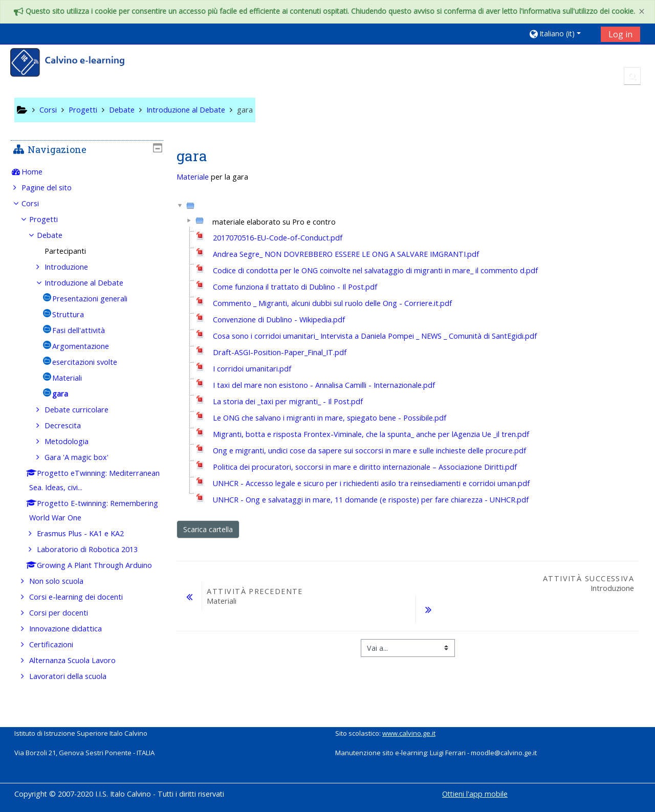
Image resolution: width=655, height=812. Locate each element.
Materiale (193, 177)
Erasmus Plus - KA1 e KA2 (88, 533)
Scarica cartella (208, 529)
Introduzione (74, 267)
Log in (620, 34)
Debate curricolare (84, 410)
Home (39, 172)
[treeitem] (86, 172)
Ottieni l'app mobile (475, 794)
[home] (74, 64)
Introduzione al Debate (92, 283)
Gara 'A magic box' (84, 457)
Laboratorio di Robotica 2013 (95, 549)
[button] (561, 34)
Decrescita (70, 425)
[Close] (642, 12)
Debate (57, 235)
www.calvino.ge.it (409, 733)
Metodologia (74, 441)
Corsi (37, 203)
